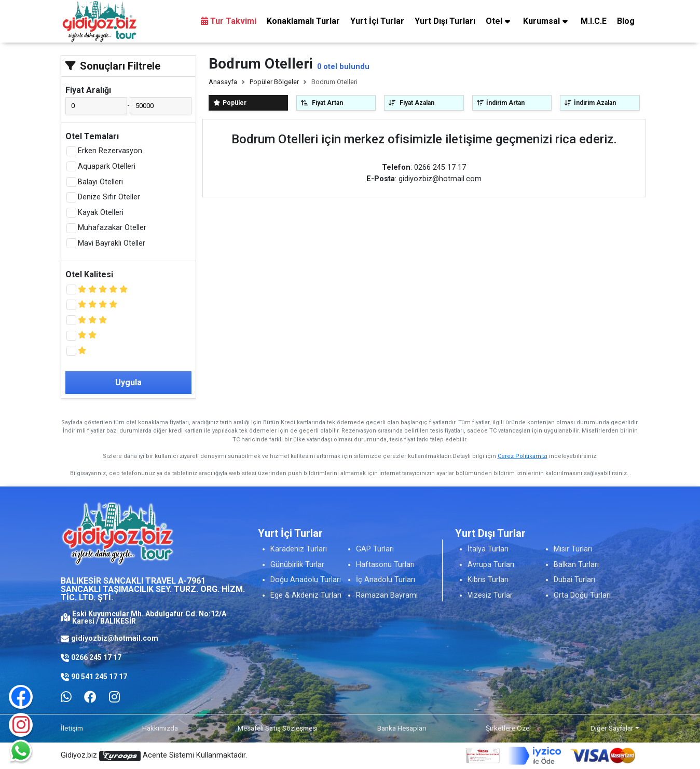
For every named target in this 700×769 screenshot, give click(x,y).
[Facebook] (90, 697)
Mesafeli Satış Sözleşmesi (278, 728)
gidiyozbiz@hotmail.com (115, 638)
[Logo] (100, 21)
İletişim (72, 728)
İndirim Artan (501, 103)
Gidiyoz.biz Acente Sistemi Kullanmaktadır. (154, 756)
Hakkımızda (160, 728)
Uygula (128, 382)
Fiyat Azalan (411, 103)
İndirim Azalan (590, 103)
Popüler (230, 103)
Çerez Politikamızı (523, 456)
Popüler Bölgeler (274, 82)
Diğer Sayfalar (612, 728)
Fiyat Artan (322, 103)
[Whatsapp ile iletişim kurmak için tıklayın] (66, 697)
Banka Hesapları (402, 728)
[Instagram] (21, 725)
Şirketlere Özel (508, 728)
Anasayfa (223, 82)
